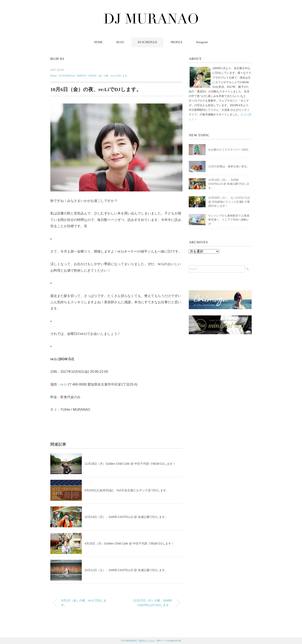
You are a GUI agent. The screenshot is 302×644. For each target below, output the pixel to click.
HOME (98, 42)
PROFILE (177, 42)
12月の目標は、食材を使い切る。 (229, 166)
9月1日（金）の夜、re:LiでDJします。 (84, 603)
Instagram (202, 42)
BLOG (120, 42)
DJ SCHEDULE (147, 42)
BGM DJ (57, 59)
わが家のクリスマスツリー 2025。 (229, 150)
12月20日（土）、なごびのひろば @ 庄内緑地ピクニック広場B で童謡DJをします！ (229, 202)
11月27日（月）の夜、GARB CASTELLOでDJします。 (152, 603)
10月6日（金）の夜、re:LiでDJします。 (109, 76)
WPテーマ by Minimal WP (169, 641)
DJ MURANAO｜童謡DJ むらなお (139, 641)
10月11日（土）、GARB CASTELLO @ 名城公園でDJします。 (126, 570)
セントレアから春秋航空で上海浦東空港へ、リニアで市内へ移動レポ (229, 220)
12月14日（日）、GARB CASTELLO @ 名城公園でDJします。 (126, 517)
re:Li (64, 384)
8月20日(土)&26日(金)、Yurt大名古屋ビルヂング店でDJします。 (127, 490)
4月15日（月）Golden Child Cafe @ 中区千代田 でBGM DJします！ (129, 543)
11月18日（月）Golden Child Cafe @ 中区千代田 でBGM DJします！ (130, 464)
